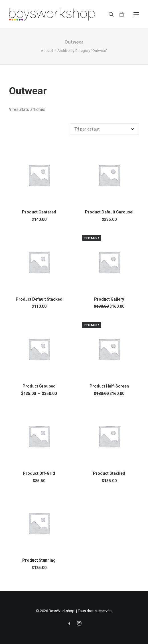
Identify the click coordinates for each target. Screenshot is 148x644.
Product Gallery (109, 299)
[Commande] (105, 129)
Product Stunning (39, 560)
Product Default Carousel (109, 212)
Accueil (47, 51)
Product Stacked (109, 473)
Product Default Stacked (39, 299)
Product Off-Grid (39, 473)
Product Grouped (39, 386)
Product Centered (39, 212)
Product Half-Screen (109, 386)
